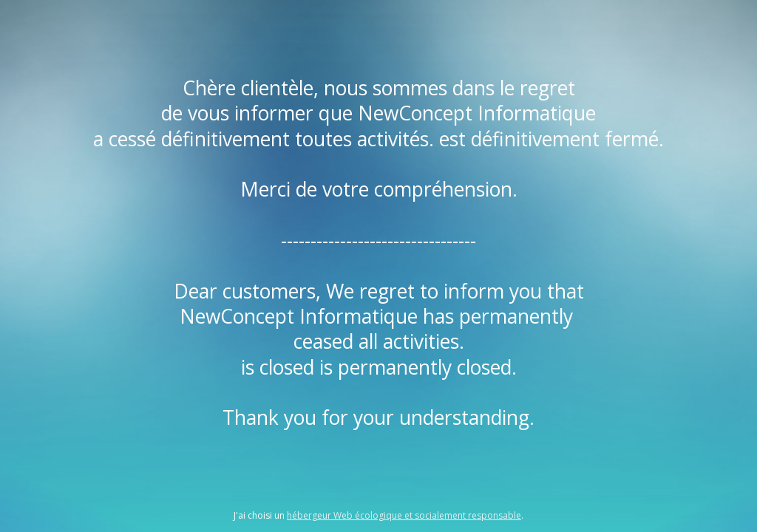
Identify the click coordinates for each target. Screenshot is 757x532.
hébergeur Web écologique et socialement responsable (404, 515)
